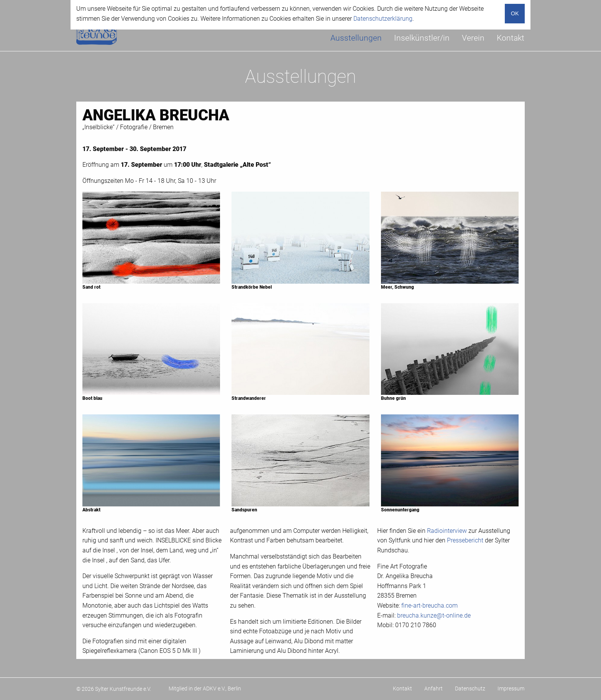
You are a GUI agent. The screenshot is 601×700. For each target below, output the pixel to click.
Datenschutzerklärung (383, 19)
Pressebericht (465, 540)
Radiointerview (447, 531)
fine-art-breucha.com (429, 606)
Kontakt (511, 38)
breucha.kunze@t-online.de (434, 615)
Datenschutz (470, 688)
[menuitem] (356, 38)
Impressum (511, 688)
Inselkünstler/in (422, 38)
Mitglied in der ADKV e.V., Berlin (205, 688)
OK (515, 13)
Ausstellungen (356, 38)
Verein (473, 38)
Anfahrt (434, 688)
